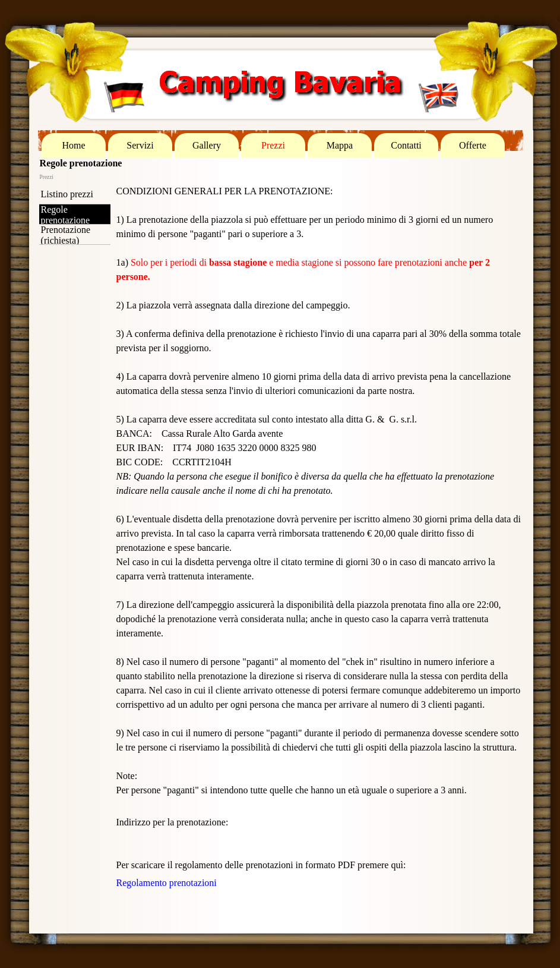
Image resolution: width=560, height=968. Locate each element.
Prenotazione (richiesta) (66, 235)
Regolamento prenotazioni (167, 883)
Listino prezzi (67, 194)
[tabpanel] (319, 497)
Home (73, 145)
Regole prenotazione (66, 215)
